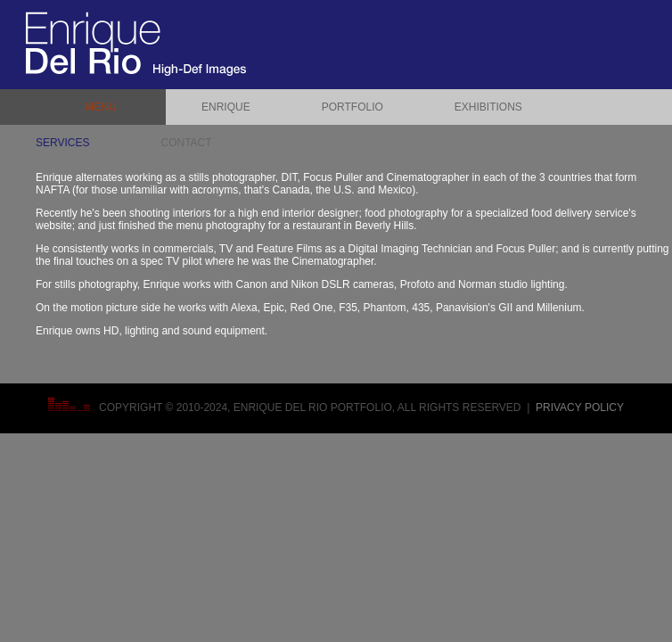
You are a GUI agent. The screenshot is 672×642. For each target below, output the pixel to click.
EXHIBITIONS (488, 107)
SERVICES (62, 143)
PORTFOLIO (352, 107)
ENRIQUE (226, 107)
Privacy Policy (580, 407)
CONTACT (186, 143)
